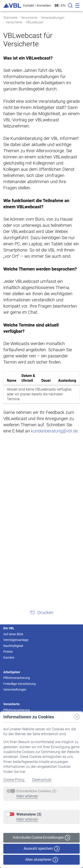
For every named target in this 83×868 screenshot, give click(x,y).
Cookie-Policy (14, 780)
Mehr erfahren (27, 796)
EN (63, 6)
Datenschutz (42, 780)
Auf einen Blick (13, 634)
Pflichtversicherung (17, 678)
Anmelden (44, 5)
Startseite (10, 18)
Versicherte (29, 18)
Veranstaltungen (53, 18)
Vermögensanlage (16, 640)
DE (57, 6)
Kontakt (29, 5)
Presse (8, 652)
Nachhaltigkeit (13, 646)
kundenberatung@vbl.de (54, 431)
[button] (41, 612)
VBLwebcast (35, 22)
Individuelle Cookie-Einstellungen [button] (41, 838)
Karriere (9, 658)
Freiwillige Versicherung (19, 684)
